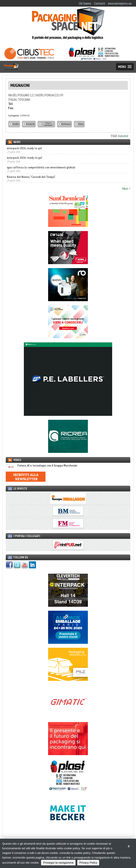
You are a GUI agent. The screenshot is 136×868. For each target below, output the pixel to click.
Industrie (123, 136)
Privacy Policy (88, 863)
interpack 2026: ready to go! (24, 158)
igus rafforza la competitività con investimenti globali (41, 167)
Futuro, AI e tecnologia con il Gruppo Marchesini (41, 466)
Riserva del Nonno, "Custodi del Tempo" (31, 177)
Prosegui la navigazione (58, 863)
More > (126, 189)
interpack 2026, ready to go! (24, 148)
